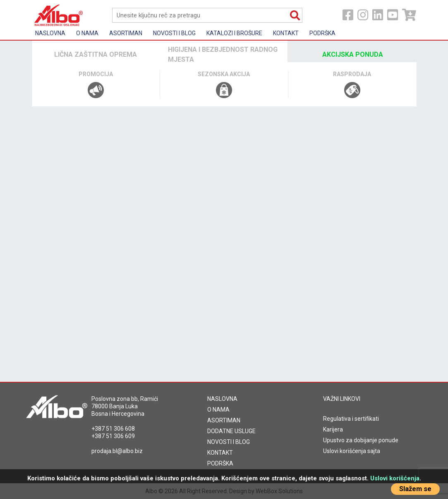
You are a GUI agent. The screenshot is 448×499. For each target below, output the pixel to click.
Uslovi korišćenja (395, 478)
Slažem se (415, 489)
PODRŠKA (220, 463)
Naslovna (50, 33)
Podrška (322, 33)
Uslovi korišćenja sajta (352, 451)
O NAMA (218, 410)
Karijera (333, 429)
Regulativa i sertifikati (351, 419)
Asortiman (126, 33)
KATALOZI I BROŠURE (234, 33)
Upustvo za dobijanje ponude (361, 440)
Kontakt (286, 33)
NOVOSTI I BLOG (229, 442)
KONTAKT (220, 453)
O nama (87, 33)
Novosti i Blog (174, 33)
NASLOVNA (222, 399)
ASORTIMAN (224, 420)
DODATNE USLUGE (231, 431)
